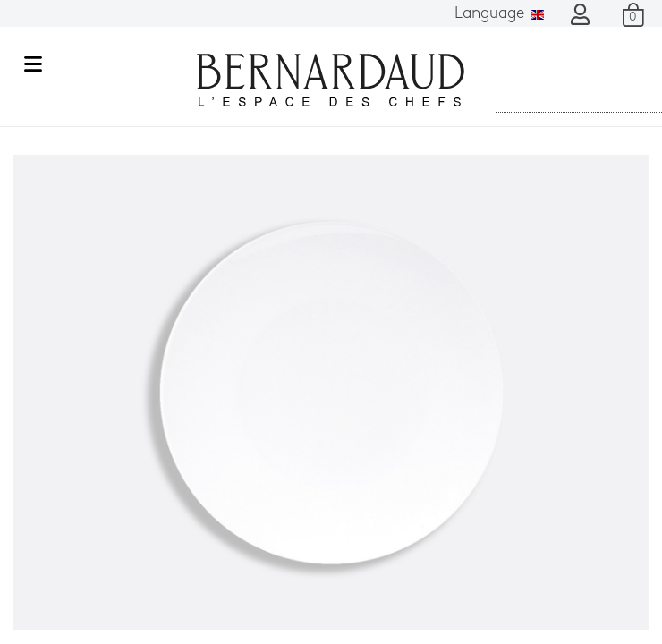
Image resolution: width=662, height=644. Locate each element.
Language (499, 14)
